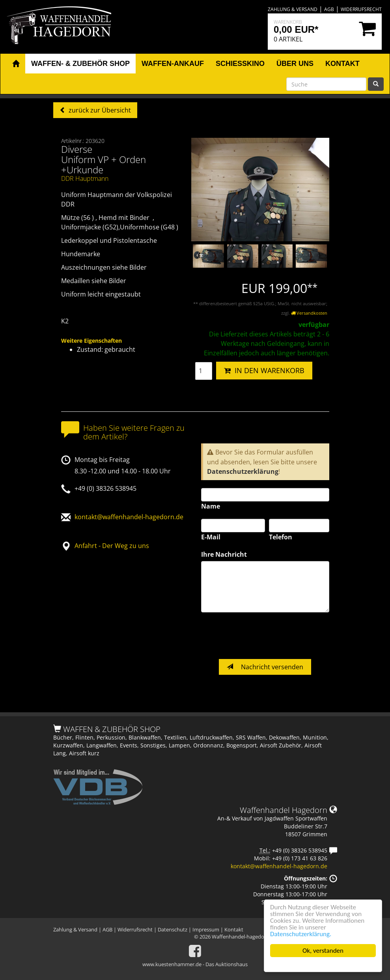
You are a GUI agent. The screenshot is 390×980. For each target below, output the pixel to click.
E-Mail (211, 537)
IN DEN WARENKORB (264, 370)
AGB (329, 9)
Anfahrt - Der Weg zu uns (112, 546)
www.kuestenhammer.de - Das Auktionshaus (195, 964)
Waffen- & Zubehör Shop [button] (80, 64)
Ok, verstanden (323, 951)
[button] (16, 64)
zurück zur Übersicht (99, 110)
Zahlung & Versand (293, 9)
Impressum (206, 929)
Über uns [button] (295, 64)
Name (211, 506)
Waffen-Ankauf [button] (173, 64)
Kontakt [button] (342, 64)
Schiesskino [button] (240, 64)
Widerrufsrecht (361, 9)
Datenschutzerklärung (243, 471)
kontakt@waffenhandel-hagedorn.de (129, 517)
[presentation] (261, 636)
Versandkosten (309, 313)
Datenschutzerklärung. (301, 934)
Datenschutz (173, 929)
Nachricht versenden (265, 667)
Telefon (281, 537)
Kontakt (234, 929)
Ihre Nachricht (224, 554)
